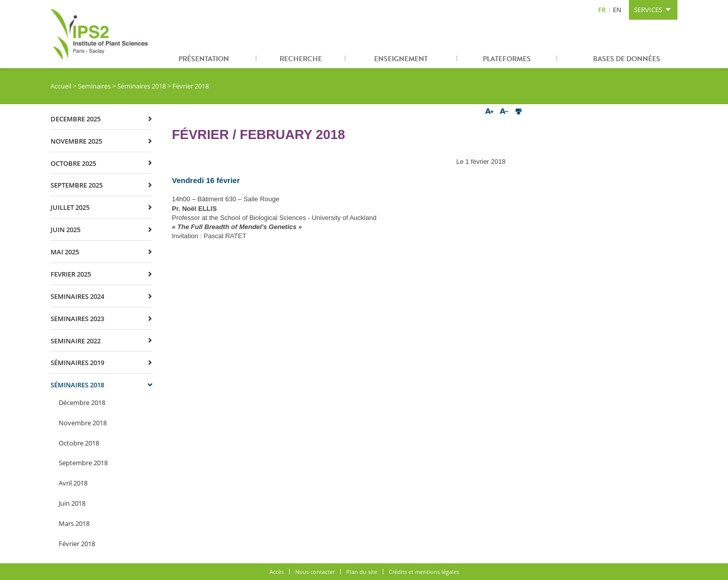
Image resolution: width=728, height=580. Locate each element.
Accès (277, 572)
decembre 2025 (76, 119)
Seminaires (94, 86)
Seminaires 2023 (77, 319)
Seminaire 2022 (76, 341)
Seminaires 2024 (77, 296)
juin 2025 (65, 230)
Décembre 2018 (82, 403)
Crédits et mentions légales (424, 572)
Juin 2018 (72, 503)
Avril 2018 (73, 483)
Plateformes (507, 59)
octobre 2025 (73, 163)
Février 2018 (77, 544)
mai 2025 (65, 252)
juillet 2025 (70, 207)
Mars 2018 (74, 523)
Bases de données (627, 59)
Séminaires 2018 (142, 86)
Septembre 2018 (83, 463)
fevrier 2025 (71, 274)
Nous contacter (315, 572)
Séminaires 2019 (77, 363)
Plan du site (362, 572)
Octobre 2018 (79, 443)
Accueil (61, 86)
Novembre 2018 (83, 423)
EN (617, 10)
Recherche (301, 59)
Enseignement (401, 59)
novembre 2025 (76, 141)
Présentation (204, 59)
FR (602, 10)
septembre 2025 (77, 185)
